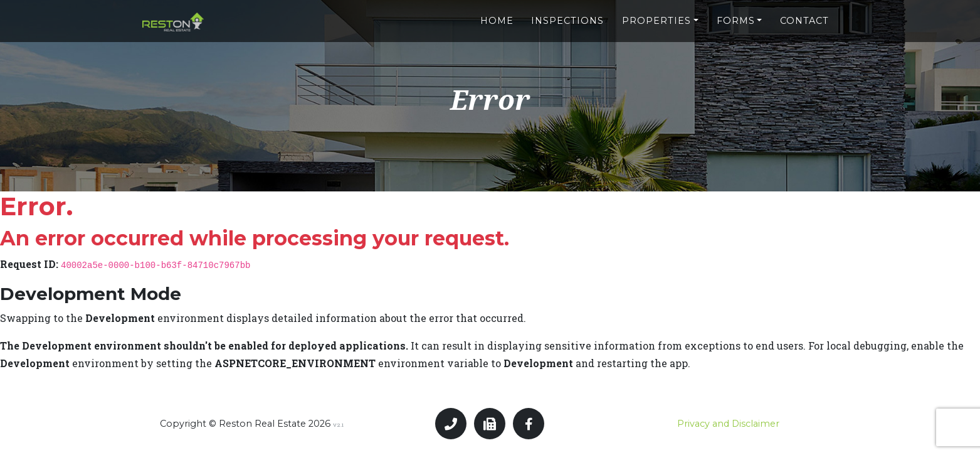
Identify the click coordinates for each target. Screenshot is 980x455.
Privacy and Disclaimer (728, 424)
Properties (656, 17)
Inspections (567, 17)
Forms (736, 17)
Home (497, 17)
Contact (804, 17)
